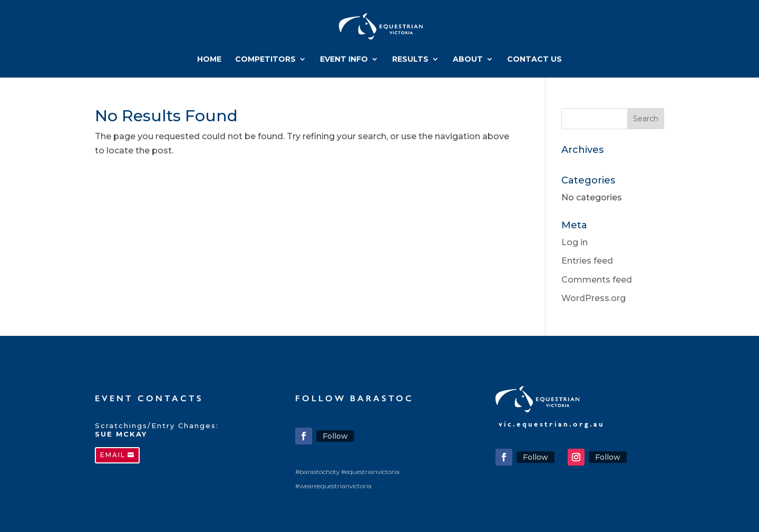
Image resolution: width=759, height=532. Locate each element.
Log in (575, 242)
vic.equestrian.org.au (552, 424)
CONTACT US (534, 60)
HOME (209, 60)
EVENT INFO (344, 60)
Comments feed (597, 280)
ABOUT (468, 60)
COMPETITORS (265, 60)
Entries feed (587, 261)
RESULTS (410, 60)
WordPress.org (593, 298)
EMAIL (113, 455)
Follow (335, 436)
